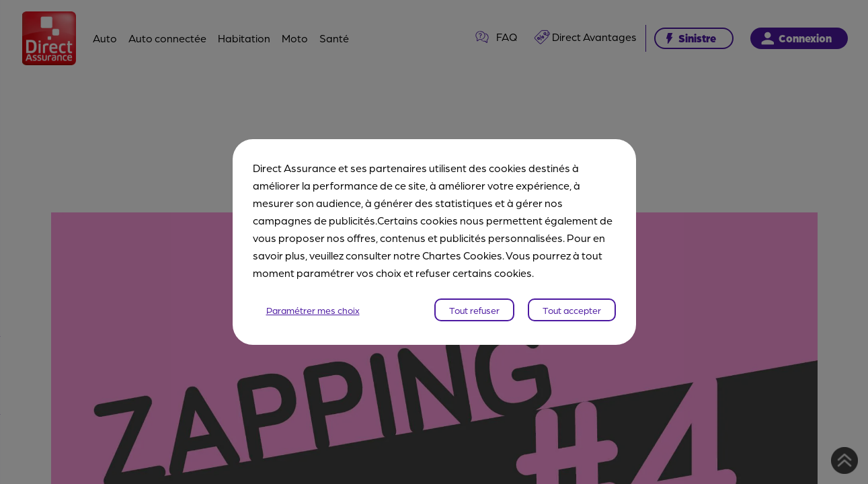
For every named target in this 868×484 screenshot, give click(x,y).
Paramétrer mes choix (313, 310)
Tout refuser (474, 310)
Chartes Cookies (462, 255)
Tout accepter (572, 310)
